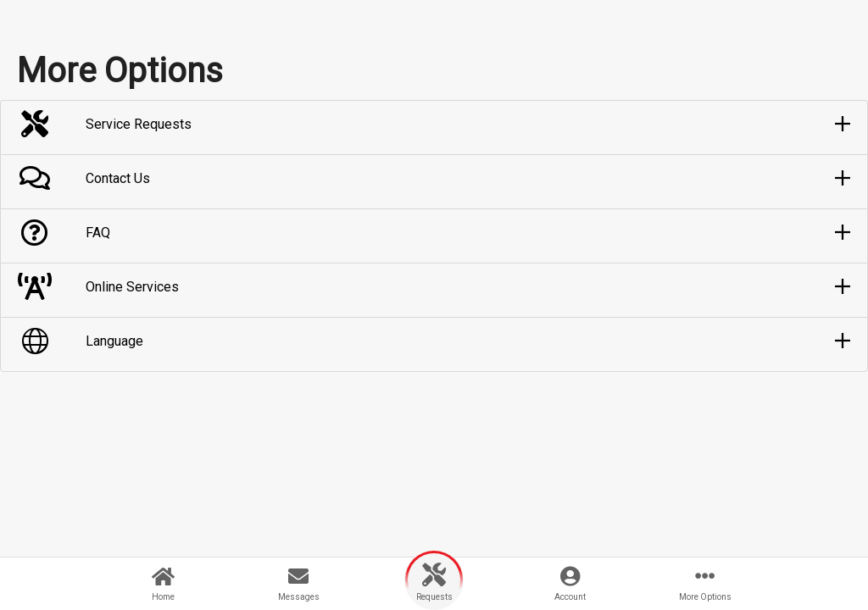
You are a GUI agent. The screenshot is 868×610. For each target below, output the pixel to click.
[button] (434, 125)
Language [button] (114, 341)
